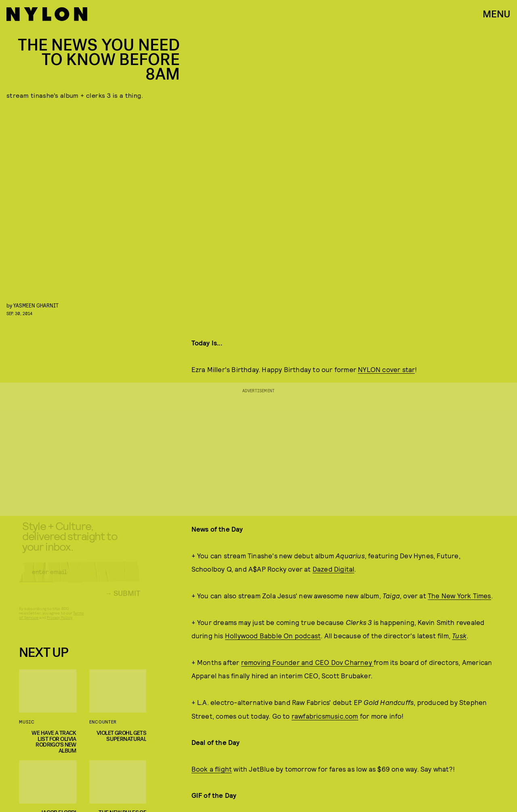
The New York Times (459, 595)
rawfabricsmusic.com (325, 716)
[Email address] (80, 578)
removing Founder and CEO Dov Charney (307, 662)
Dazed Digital (334, 569)
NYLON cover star (386, 369)
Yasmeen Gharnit (36, 305)
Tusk (459, 635)
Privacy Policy (60, 624)
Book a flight (212, 769)
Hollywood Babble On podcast (273, 635)
